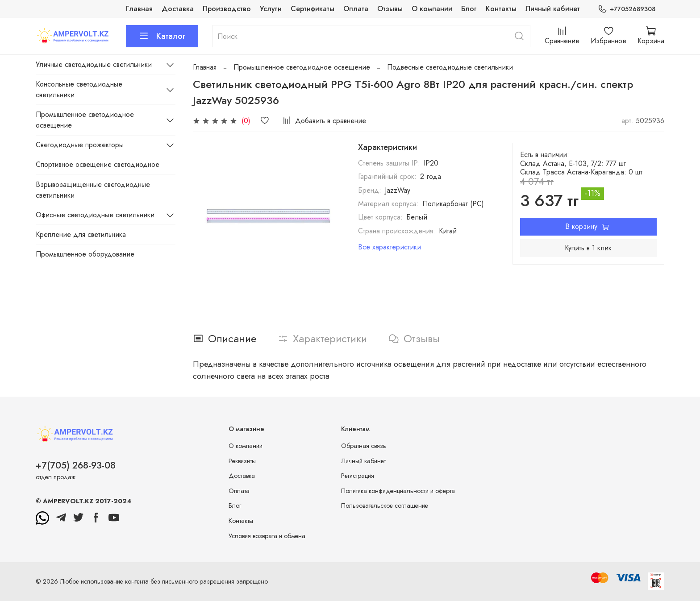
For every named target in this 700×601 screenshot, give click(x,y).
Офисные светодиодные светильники (95, 215)
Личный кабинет (553, 9)
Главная (139, 9)
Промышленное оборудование (85, 254)
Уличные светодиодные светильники (94, 64)
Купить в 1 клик (588, 248)
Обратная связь (364, 446)
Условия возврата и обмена (267, 536)
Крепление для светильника (81, 234)
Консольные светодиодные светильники (79, 89)
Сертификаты (312, 9)
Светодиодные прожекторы (80, 145)
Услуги (271, 9)
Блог (469, 9)
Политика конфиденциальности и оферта (398, 491)
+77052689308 (627, 9)
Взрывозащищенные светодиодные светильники (93, 190)
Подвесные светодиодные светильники (450, 67)
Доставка (178, 9)
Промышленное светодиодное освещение (302, 67)
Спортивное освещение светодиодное (98, 164)
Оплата (356, 9)
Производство (227, 9)
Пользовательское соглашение (385, 506)
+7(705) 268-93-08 (76, 465)
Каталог (162, 36)
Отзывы (390, 9)
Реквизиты (242, 461)
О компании (432, 9)
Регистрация (358, 476)
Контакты (501, 9)
